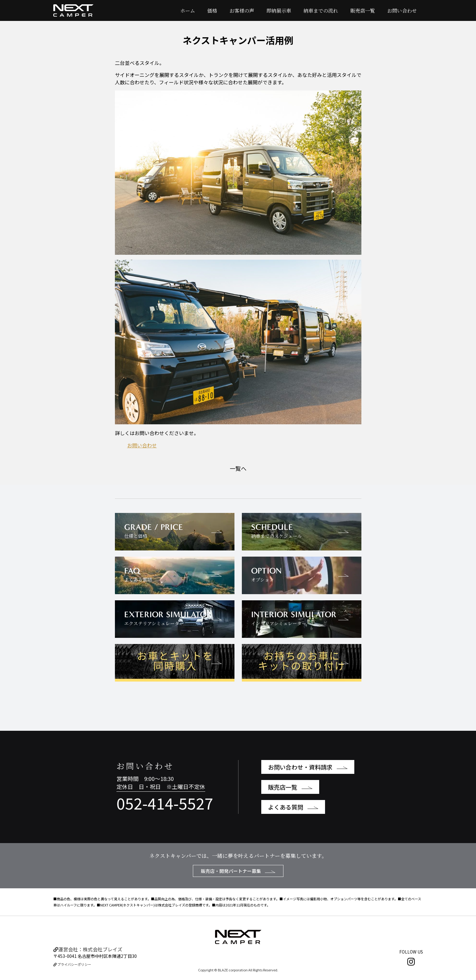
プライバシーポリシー (72, 964)
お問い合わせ (402, 11)
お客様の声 (242, 11)
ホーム (188, 11)
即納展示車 (279, 11)
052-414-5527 (165, 803)
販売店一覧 (363, 11)
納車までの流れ (321, 11)
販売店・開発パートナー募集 (238, 871)
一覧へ (238, 468)
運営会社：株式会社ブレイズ (88, 949)
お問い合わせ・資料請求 (308, 767)
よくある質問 (293, 807)
